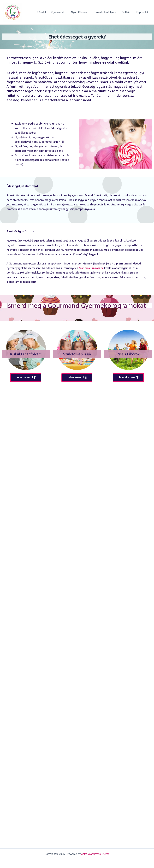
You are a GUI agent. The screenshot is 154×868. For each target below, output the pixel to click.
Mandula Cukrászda (91, 268)
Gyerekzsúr (58, 12)
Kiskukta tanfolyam (104, 12)
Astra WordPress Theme (95, 854)
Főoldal (41, 12)
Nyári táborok (79, 12)
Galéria (126, 12)
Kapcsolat (142, 12)
